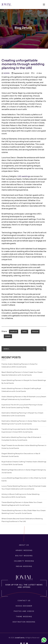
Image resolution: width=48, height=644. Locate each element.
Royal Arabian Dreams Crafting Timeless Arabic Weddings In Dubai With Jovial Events (24, 463)
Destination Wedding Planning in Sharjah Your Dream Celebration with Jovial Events (22, 414)
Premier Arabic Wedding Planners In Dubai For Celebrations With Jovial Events (20, 365)
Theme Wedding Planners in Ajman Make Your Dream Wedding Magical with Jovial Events (22, 504)
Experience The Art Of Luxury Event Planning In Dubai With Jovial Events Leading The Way (22, 406)
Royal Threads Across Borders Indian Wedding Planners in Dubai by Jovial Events (24, 447)
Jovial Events (20, 638)
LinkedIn (8, 336)
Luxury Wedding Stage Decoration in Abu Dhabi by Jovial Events (24, 479)
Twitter (25, 331)
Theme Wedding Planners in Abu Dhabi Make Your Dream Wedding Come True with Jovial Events (24, 512)
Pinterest (35, 331)
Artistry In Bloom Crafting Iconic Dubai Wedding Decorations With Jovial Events (20, 496)
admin (7, 73)
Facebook (14, 331)
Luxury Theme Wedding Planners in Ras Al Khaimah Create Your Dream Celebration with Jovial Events (24, 487)
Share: (4, 331)
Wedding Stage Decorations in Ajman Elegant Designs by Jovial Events (24, 471)
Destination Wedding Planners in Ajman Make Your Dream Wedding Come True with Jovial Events (24, 422)
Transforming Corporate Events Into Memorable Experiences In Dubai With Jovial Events (20, 431)
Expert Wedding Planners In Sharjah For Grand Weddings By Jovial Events (24, 382)
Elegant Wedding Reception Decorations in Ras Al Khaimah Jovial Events (21, 455)
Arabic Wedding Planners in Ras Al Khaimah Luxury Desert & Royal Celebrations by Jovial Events (24, 398)
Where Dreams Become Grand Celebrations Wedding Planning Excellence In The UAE (22, 520)
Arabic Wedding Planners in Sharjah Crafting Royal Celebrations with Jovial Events (21, 390)
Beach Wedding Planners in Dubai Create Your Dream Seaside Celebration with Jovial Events (22, 374)
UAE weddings (24, 176)
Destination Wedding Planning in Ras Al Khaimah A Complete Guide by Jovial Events (21, 439)
